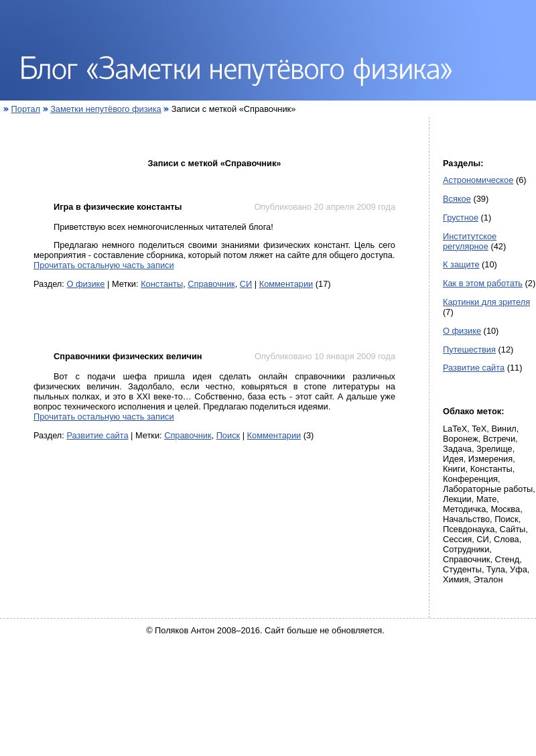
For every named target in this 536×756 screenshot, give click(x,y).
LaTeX (455, 429)
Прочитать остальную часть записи (104, 265)
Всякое (457, 199)
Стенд (508, 559)
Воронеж (461, 439)
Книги (454, 469)
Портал (26, 109)
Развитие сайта (97, 435)
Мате (486, 499)
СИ (246, 284)
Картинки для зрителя (486, 302)
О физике (85, 284)
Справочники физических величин (128, 356)
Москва (505, 509)
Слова (507, 539)
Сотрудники (466, 549)
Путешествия (469, 350)
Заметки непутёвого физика (106, 109)
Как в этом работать (483, 283)
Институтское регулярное (470, 241)
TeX (479, 429)
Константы (162, 284)
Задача (457, 449)
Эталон (488, 579)
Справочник (211, 284)
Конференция (470, 479)
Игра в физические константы (118, 207)
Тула (496, 569)
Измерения (490, 459)
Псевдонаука (469, 529)
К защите (461, 264)
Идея (453, 459)
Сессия (457, 539)
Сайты (513, 529)
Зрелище (494, 449)
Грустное (461, 217)
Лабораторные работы (488, 489)
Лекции (457, 499)
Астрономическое (478, 180)
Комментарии (286, 284)
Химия (456, 579)
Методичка (464, 509)
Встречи (499, 439)
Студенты (462, 569)
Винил (504, 429)
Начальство (466, 519)
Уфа (519, 569)
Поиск (228, 435)
